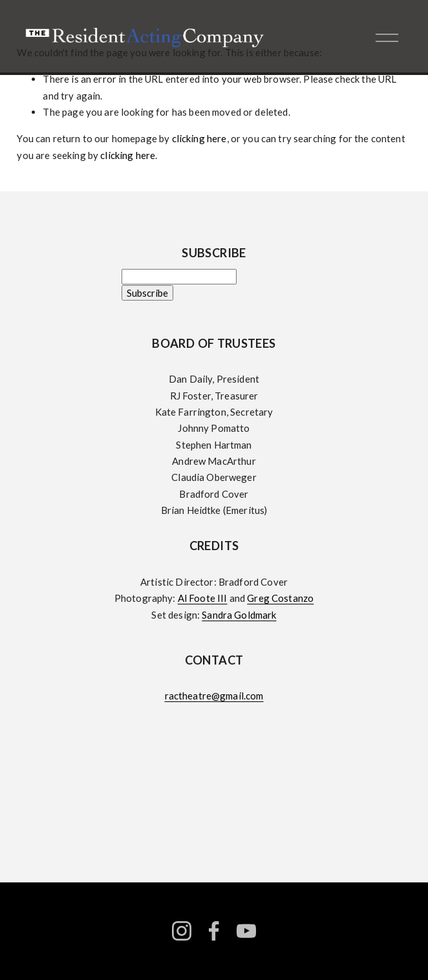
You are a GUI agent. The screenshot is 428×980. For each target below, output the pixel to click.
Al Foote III (203, 598)
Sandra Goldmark (239, 615)
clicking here (199, 138)
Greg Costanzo (280, 598)
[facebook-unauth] (214, 931)
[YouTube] (246, 931)
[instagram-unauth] (182, 931)
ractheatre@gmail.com (214, 696)
